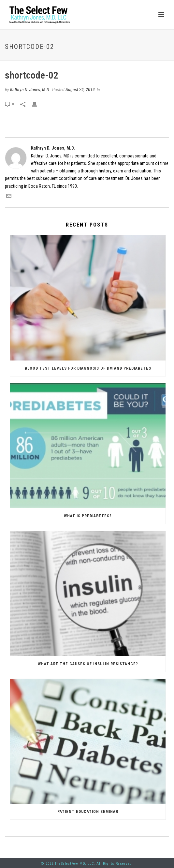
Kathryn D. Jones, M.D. (30, 90)
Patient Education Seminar (88, 812)
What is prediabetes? (88, 516)
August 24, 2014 (80, 90)
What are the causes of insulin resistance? (88, 664)
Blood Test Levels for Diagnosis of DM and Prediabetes (88, 368)
